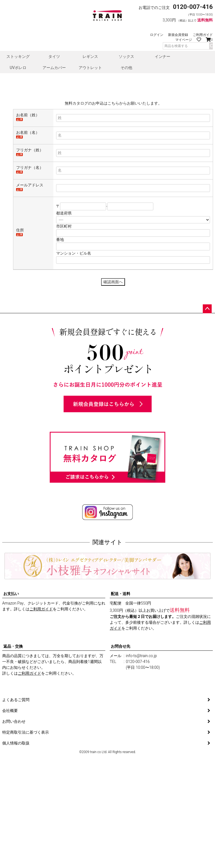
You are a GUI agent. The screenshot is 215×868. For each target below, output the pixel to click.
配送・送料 (121, 651)
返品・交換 (13, 704)
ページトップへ (207, 366)
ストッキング (18, 56)
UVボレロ (18, 68)
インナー (162, 56)
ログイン (157, 35)
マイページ (184, 40)
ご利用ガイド (203, 35)
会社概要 (10, 768)
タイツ (54, 56)
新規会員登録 (178, 35)
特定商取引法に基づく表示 (26, 790)
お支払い (11, 651)
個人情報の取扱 (16, 800)
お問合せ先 (121, 704)
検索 (211, 46)
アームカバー (54, 68)
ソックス (126, 56)
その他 (126, 68)
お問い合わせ (14, 779)
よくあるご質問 (16, 757)
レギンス (90, 56)
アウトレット (90, 68)
